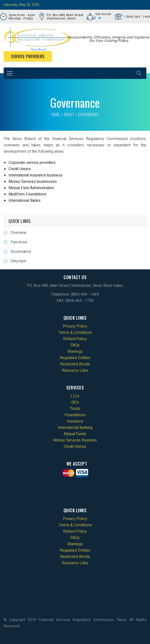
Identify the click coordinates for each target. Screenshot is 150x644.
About (69, 115)
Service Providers (28, 56)
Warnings (75, 352)
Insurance (75, 421)
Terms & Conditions (75, 333)
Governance (21, 252)
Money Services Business (75, 440)
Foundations (75, 415)
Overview (19, 233)
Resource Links (75, 371)
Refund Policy (75, 339)
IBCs (75, 402)
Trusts (75, 409)
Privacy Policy (75, 326)
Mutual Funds (75, 434)
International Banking (75, 428)
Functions (19, 242)
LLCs (75, 396)
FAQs (75, 345)
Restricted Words (75, 364)
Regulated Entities (75, 358)
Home (56, 115)
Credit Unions (75, 447)
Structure (18, 261)
